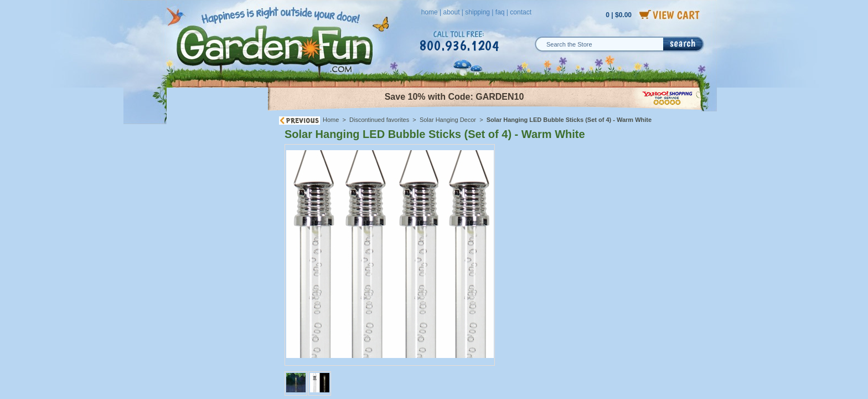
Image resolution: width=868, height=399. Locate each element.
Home (331, 120)
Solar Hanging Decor (448, 120)
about (451, 12)
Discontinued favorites (379, 120)
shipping (477, 12)
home (430, 12)
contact (521, 12)
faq (500, 12)
